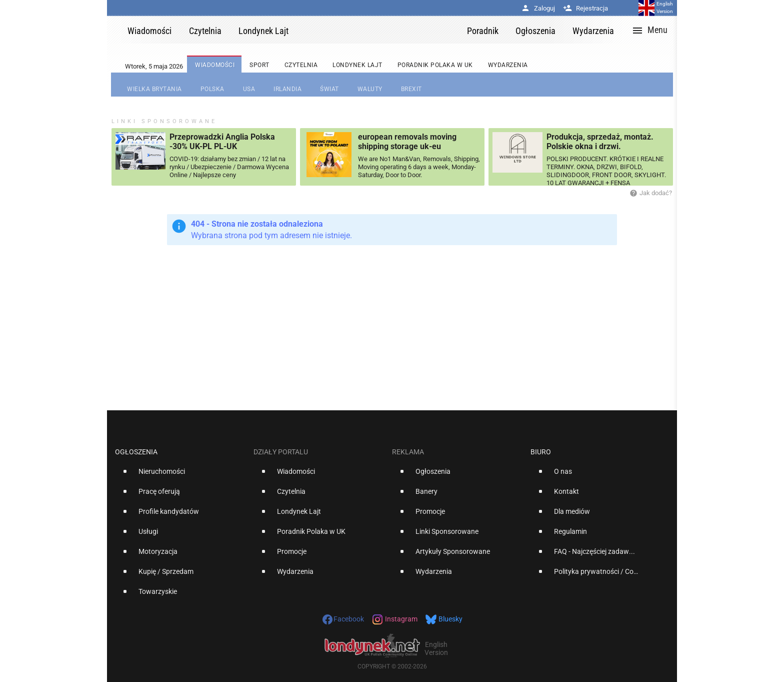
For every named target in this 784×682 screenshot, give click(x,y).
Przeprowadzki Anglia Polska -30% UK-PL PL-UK (222, 142)
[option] (180, 475)
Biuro (541, 452)
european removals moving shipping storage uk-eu (407, 142)
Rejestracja (585, 8)
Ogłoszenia (136, 452)
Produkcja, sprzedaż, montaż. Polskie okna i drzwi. (600, 142)
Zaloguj (538, 8)
